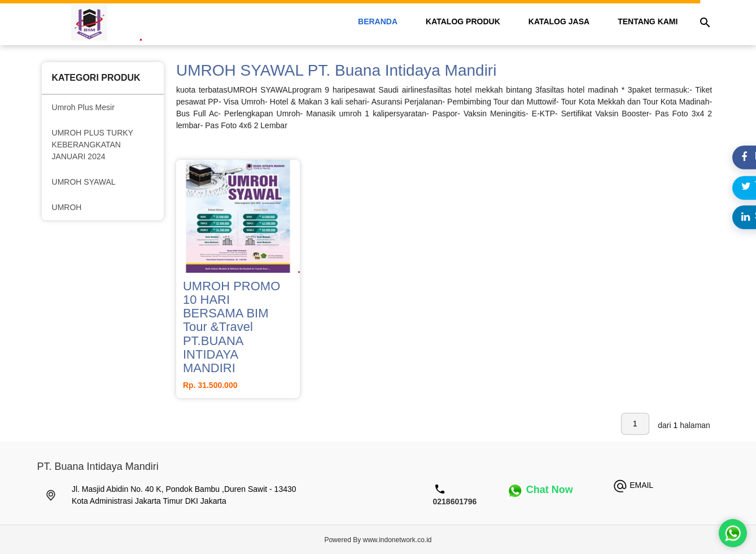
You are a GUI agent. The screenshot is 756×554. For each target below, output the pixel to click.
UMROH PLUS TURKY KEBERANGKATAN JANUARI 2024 (93, 145)
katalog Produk (463, 21)
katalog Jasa (559, 21)
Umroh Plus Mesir (83, 107)
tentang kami (648, 21)
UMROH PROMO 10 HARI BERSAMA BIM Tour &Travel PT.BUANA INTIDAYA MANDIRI (231, 327)
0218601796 (455, 501)
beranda (378, 21)
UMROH (67, 207)
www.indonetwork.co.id (397, 540)
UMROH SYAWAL (84, 182)
